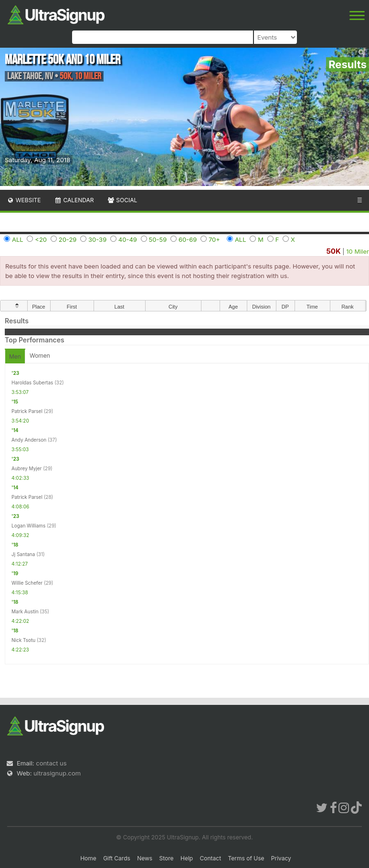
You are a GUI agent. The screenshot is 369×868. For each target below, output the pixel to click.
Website (24, 200)
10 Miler (358, 251)
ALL (18, 239)
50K (333, 251)
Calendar (74, 200)
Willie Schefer (27, 583)
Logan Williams (28, 526)
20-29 (68, 239)
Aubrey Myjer (26, 468)
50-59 (158, 239)
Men (15, 356)
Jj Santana (23, 554)
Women (40, 356)
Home (88, 858)
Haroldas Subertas (32, 382)
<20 (41, 239)
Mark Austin (25, 611)
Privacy (281, 858)
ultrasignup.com (57, 773)
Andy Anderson (29, 440)
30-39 (97, 239)
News (145, 858)
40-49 (128, 239)
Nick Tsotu (23, 640)
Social (122, 200)
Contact (211, 858)
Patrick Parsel (27, 411)
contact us (51, 763)
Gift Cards (117, 858)
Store (167, 858)
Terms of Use (246, 858)
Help (187, 858)
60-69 (188, 239)
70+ (214, 239)
